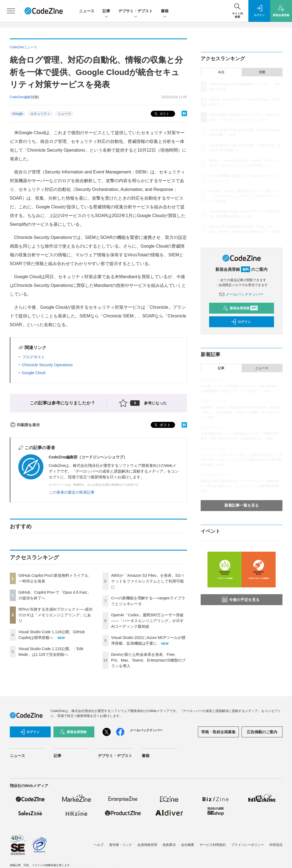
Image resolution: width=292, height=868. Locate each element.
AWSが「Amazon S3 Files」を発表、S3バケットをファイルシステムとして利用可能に (147, 581)
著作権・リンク (121, 845)
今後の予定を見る (241, 600)
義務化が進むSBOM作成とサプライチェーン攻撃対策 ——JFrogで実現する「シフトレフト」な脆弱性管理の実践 (241, 486)
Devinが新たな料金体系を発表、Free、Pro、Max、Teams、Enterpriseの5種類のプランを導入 (148, 660)
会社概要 (188, 845)
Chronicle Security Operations (47, 365)
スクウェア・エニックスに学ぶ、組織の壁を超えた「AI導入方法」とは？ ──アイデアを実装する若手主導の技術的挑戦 (241, 460)
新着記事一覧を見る (242, 505)
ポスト (161, 114)
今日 (221, 72)
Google (18, 114)
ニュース (87, 11)
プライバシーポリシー (248, 845)
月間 (262, 72)
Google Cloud (34, 373)
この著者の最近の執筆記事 (72, 492)
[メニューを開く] (11, 11)
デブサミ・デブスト (136, 11)
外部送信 (276, 845)
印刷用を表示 (25, 425)
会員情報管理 (147, 845)
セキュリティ (40, 114)
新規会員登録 (240, 308)
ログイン (241, 322)
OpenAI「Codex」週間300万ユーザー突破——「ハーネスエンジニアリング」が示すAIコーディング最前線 (147, 621)
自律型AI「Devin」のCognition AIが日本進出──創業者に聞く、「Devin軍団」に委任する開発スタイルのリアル (241, 412)
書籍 (165, 11)
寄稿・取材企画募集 (218, 732)
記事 (106, 11)
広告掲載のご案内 (262, 732)
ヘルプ (99, 845)
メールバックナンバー (242, 294)
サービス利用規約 (213, 845)
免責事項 (169, 845)
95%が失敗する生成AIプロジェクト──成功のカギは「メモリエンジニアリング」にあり (55, 615)
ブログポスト (34, 357)
